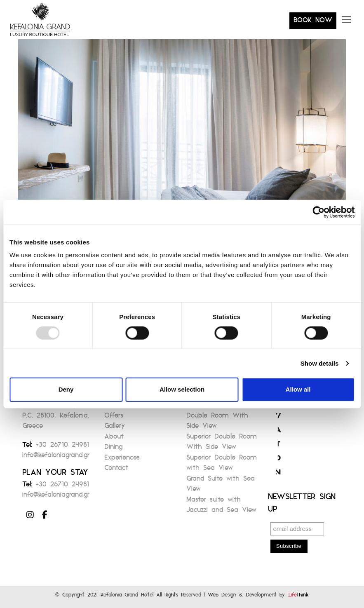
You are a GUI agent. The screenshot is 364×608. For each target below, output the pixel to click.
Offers (114, 418)
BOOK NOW (313, 22)
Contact (116, 470)
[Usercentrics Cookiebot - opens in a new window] (318, 212)
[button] (346, 23)
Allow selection (182, 389)
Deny (66, 389)
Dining (113, 449)
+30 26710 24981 (62, 447)
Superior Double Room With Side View (222, 444)
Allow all (298, 389)
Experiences (122, 460)
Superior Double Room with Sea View (222, 465)
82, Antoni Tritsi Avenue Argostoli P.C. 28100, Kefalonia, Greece (56, 413)
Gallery (115, 428)
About (114, 439)
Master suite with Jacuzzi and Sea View (221, 507)
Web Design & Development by (258, 597)
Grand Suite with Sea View (221, 486)
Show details (320, 363)
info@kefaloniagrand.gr (56, 457)
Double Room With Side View (217, 423)
